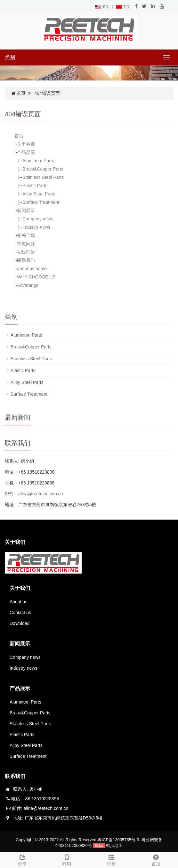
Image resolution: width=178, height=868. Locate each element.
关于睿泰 (26, 144)
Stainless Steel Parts (43, 177)
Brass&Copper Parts (43, 169)
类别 (10, 57)
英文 (102, 7)
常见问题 (26, 244)
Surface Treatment (41, 202)
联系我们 (26, 260)
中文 (123, 7)
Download (20, 623)
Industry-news (36, 227)
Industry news (23, 668)
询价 (111, 859)
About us (18, 602)
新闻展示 (26, 210)
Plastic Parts (35, 186)
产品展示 (26, 152)
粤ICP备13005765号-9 (118, 840)
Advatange (28, 285)
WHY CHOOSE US (36, 277)
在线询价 (26, 252)
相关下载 (26, 235)
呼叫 (67, 859)
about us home (32, 269)
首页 (21, 93)
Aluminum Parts (38, 161)
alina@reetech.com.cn (41, 494)
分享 (22, 859)
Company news (38, 219)
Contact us (20, 613)
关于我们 (20, 588)
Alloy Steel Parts (39, 194)
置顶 (156, 859)
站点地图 (114, 845)
